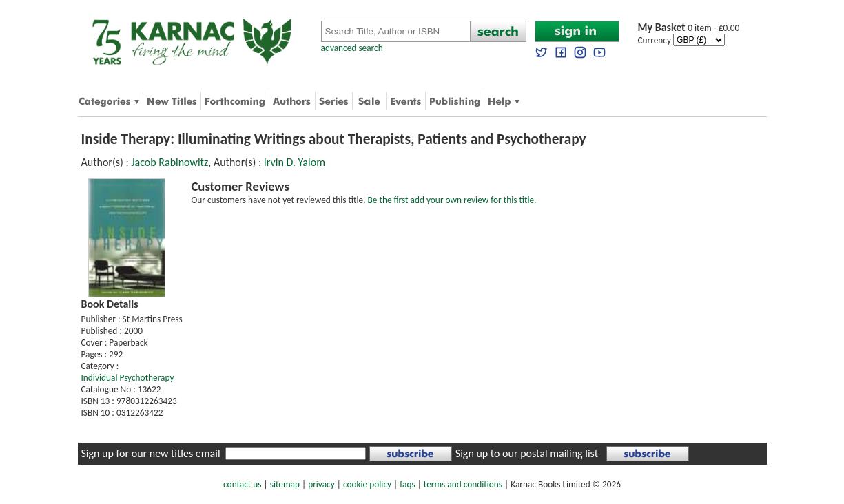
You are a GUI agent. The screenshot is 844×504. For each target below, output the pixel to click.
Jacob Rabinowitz (169, 162)
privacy (321, 484)
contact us (242, 484)
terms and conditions (463, 484)
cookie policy (367, 484)
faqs (407, 484)
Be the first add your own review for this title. (452, 200)
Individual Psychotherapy (128, 378)
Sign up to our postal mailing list (527, 453)
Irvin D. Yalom (295, 162)
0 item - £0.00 (689, 28)
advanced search (352, 48)
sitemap (285, 484)
